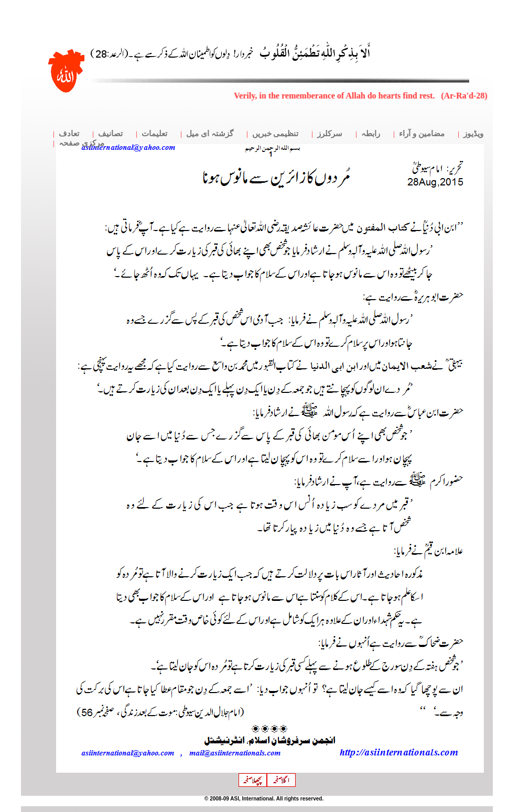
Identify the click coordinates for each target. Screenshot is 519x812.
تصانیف (110, 134)
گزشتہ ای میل (210, 134)
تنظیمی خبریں (275, 134)
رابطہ (371, 134)
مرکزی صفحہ (82, 143)
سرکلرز (330, 134)
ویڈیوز (473, 134)
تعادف (69, 134)
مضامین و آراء (422, 134)
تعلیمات (154, 134)
